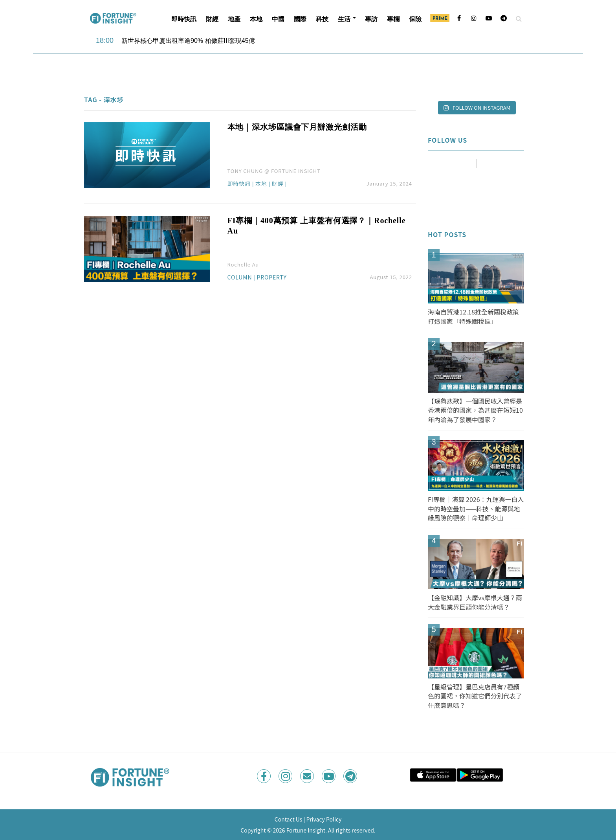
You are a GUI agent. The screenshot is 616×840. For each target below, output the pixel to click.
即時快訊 (184, 19)
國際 (300, 19)
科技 (322, 19)
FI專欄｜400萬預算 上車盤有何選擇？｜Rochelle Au (317, 226)
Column (240, 278)
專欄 (393, 19)
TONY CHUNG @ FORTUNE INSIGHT (274, 171)
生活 (344, 19)
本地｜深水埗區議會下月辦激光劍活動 (297, 127)
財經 (212, 19)
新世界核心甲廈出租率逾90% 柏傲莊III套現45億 (188, 41)
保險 (415, 19)
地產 (234, 19)
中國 (278, 19)
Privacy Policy (324, 819)
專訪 (371, 19)
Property (272, 278)
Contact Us (289, 819)
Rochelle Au (243, 264)
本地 (256, 19)
